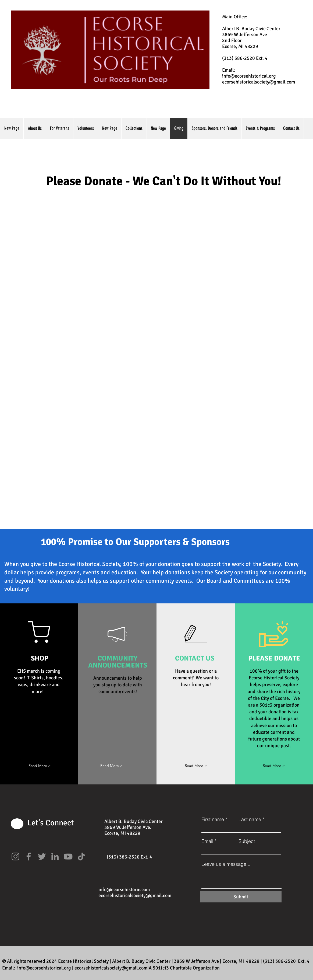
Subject (247, 841)
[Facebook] (29, 856)
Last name (250, 819)
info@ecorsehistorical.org (249, 76)
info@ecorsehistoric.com (124, 889)
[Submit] (241, 897)
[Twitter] (42, 856)
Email (207, 841)
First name (213, 819)
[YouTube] (68, 856)
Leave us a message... (226, 864)
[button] (40, 766)
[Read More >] (196, 766)
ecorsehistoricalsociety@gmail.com (259, 82)
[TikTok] (81, 856)
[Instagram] (15, 856)
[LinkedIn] (55, 856)
